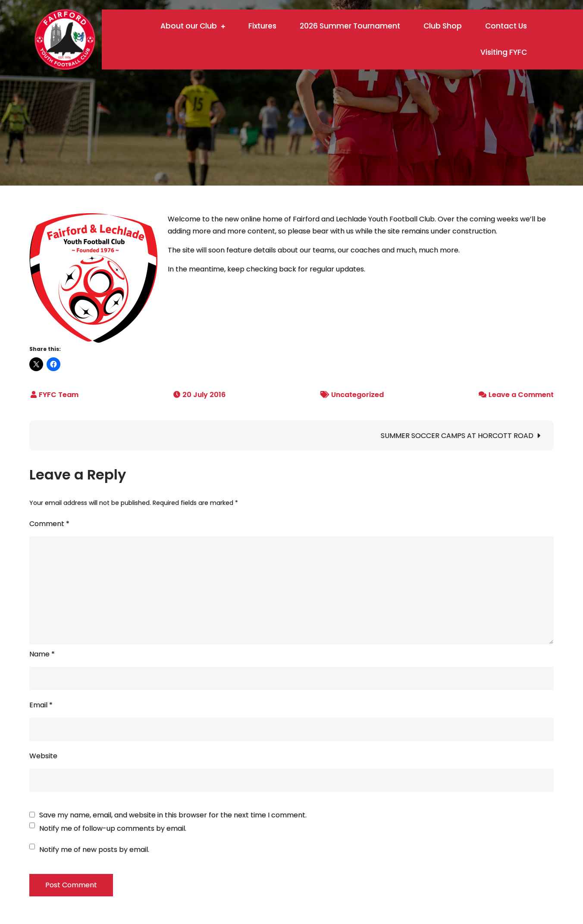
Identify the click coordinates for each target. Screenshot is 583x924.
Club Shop (443, 26)
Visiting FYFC (504, 52)
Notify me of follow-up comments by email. (113, 828)
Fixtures (262, 26)
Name (42, 654)
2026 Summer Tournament (350, 26)
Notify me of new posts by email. (94, 850)
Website (43, 756)
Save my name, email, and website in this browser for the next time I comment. (173, 815)
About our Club (189, 26)
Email (41, 705)
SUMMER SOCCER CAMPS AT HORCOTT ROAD (457, 436)
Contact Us (506, 26)
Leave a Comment (521, 395)
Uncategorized (357, 395)
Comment (49, 524)
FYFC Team (59, 395)
